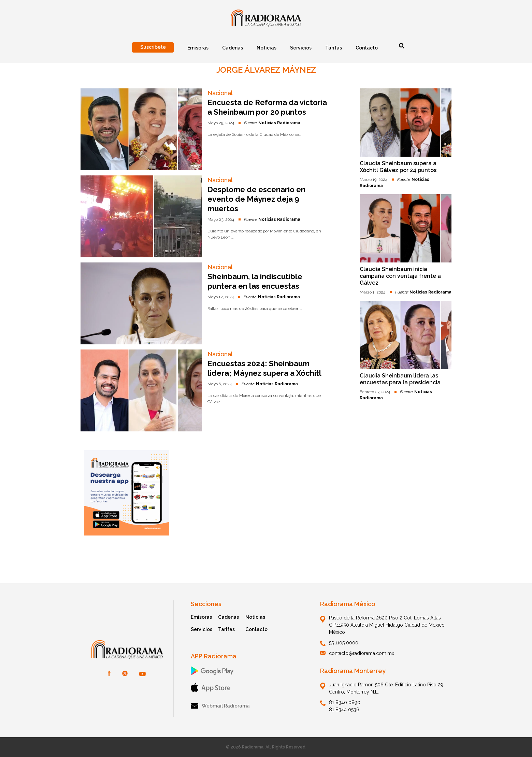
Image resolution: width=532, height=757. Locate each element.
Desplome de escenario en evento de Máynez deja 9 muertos (256, 199)
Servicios (202, 629)
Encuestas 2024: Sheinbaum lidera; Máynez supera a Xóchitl (264, 368)
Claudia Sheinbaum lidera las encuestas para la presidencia (400, 379)
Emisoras (201, 617)
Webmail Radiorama (220, 706)
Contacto (256, 629)
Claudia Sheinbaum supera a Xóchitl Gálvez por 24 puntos (398, 167)
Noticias (255, 617)
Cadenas (228, 617)
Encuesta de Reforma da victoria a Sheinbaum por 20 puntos (267, 107)
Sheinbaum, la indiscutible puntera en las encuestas (255, 281)
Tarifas (226, 629)
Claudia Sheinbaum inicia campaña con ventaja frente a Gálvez (400, 276)
